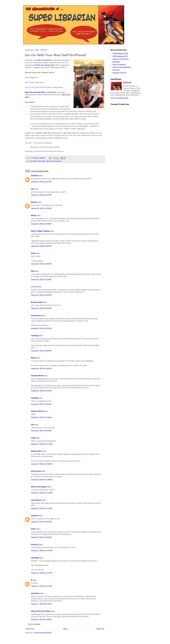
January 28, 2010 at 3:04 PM (41, 246)
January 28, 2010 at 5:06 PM (41, 295)
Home (65, 629)
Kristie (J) (35, 545)
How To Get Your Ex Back (41, 611)
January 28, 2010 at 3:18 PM (41, 280)
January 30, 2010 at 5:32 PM (41, 522)
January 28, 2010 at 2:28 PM (41, 208)
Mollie (33, 253)
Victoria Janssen (37, 411)
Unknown (35, 516)
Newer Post (30, 629)
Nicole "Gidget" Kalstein (40, 231)
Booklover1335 (37, 302)
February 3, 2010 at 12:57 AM (41, 586)
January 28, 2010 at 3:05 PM (41, 264)
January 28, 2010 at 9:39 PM (41, 351)
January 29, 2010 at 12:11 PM (42, 493)
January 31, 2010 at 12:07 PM (42, 551)
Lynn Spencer (36, 500)
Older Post (100, 629)
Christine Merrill (37, 376)
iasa (33, 189)
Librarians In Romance (121, 59)
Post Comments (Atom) (43, 633)
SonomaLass (36, 316)
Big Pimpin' (34, 161)
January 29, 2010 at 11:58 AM (42, 480)
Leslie (33, 438)
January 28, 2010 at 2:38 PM (41, 224)
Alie (32, 425)
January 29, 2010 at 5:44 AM (41, 391)
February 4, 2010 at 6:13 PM (41, 604)
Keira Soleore (36, 471)
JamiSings (35, 336)
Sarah (33, 529)
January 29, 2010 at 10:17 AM (42, 444)
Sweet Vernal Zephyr (39, 487)
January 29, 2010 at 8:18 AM (41, 431)
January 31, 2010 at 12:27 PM (42, 573)
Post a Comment (34, 624)
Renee (33, 358)
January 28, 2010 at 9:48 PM (41, 369)
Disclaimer (116, 62)
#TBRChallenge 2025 (120, 56)
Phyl (33, 271)
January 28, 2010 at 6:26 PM (41, 308)
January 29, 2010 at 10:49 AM (42, 464)
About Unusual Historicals (122, 67)
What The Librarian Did (45, 65)
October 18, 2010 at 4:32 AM (41, 620)
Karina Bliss (52, 92)
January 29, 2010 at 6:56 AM (41, 404)
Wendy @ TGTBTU (119, 73)
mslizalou (35, 176)
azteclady (35, 398)
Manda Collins (36, 451)
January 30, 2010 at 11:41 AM (42, 508)
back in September (44, 60)
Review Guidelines (119, 65)
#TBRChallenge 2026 (120, 54)
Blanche (34, 202)
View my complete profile (119, 98)
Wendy (34, 215)
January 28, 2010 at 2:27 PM (41, 182)
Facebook (116, 70)
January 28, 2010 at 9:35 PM (41, 328)
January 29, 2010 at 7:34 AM (41, 417)
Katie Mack (35, 593)
